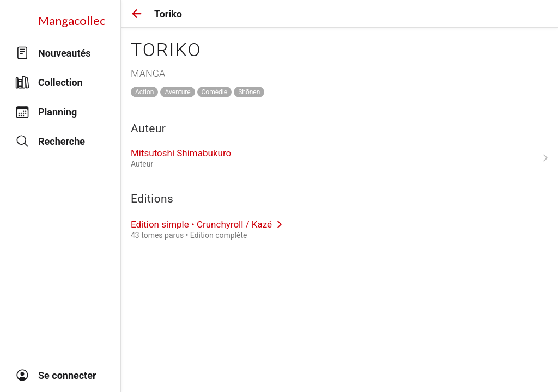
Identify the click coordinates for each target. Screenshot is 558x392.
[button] (137, 14)
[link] (339, 158)
